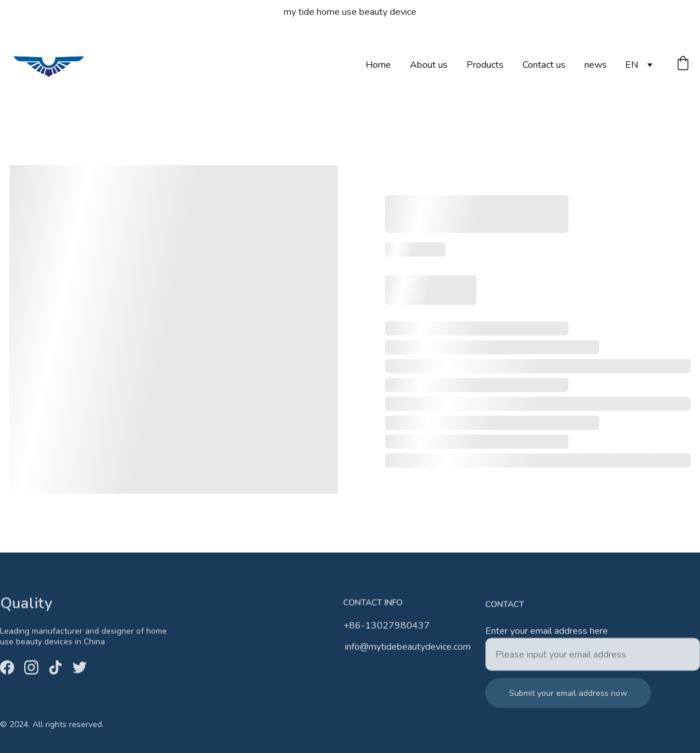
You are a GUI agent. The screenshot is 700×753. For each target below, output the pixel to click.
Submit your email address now (568, 699)
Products (485, 65)
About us (429, 65)
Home (378, 65)
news (596, 65)
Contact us (544, 65)
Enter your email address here (547, 637)
